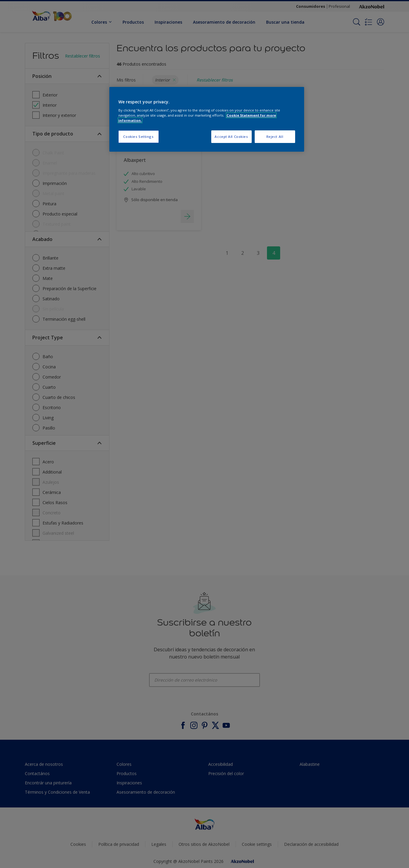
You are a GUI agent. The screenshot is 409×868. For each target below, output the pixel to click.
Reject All (275, 137)
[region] (207, 119)
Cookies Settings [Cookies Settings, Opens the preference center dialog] (138, 137)
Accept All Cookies (231, 137)
